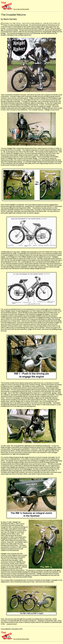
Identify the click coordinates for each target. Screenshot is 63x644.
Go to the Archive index (21, 9)
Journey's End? (12, 624)
